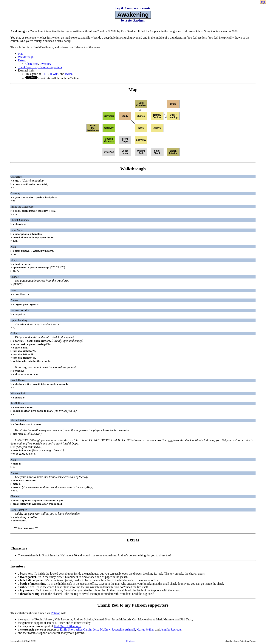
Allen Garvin (84, 629)
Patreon (56, 613)
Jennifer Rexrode (171, 629)
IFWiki (54, 74)
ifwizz (69, 74)
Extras (22, 60)
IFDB (45, 74)
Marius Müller (145, 629)
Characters (32, 64)
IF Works (131, 641)
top (263, 2)
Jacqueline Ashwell (123, 629)
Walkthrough (26, 57)
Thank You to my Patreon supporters (40, 67)
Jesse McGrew (102, 629)
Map (21, 54)
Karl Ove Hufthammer (67, 626)
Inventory (45, 64)
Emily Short (67, 629)
